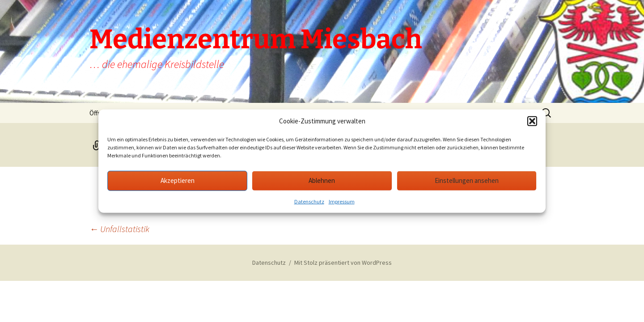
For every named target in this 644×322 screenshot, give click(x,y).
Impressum (342, 201)
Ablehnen (322, 180)
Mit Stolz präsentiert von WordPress (343, 263)
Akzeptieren (178, 180)
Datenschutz (309, 201)
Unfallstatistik (119, 229)
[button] (532, 121)
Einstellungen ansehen (467, 180)
